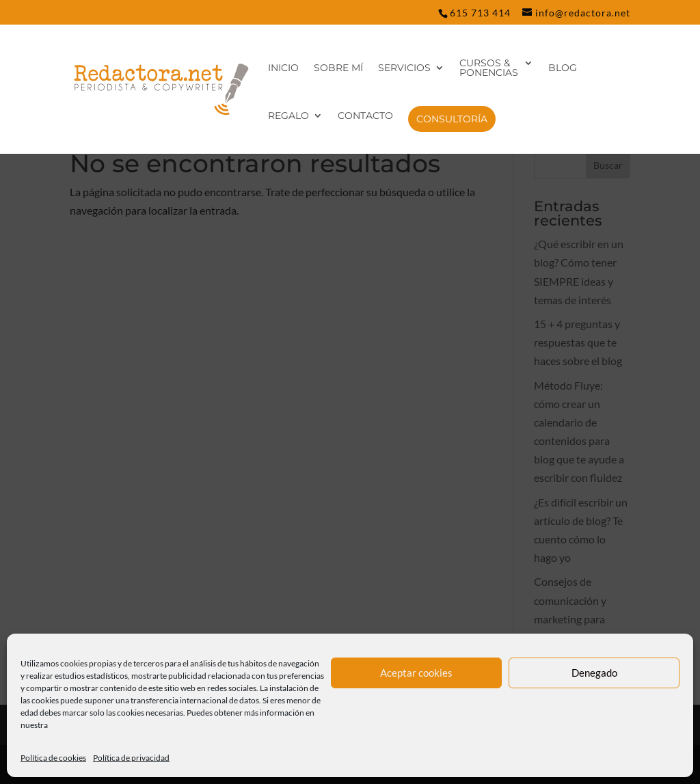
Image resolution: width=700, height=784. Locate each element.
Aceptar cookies (416, 673)
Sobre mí (338, 68)
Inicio (283, 68)
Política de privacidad (131, 758)
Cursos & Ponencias (489, 68)
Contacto (365, 116)
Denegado (594, 673)
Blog (563, 68)
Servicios (404, 68)
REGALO (288, 116)
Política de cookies (53, 758)
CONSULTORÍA (452, 119)
